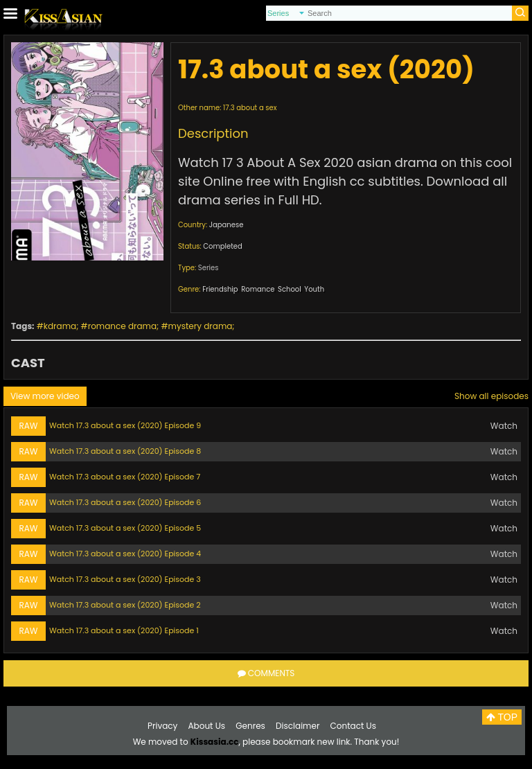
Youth (314, 289)
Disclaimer (298, 726)
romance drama (122, 326)
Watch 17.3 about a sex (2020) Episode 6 (125, 502)
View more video (45, 396)
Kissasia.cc (215, 742)
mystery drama (201, 326)
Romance (258, 289)
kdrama (60, 326)
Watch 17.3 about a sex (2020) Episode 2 (125, 605)
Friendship (220, 289)
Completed (222, 246)
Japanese (227, 225)
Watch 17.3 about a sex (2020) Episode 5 (125, 528)
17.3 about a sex (250, 108)
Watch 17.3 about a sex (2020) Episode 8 (125, 451)
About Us (207, 726)
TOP (502, 717)
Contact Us (353, 726)
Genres (250, 726)
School (290, 289)
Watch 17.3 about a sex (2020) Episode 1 (124, 630)
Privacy (162, 726)
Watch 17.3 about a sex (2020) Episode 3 (125, 579)
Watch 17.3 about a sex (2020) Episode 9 (125, 425)
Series (209, 268)
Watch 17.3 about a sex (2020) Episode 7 (125, 477)
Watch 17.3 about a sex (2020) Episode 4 (125, 554)
